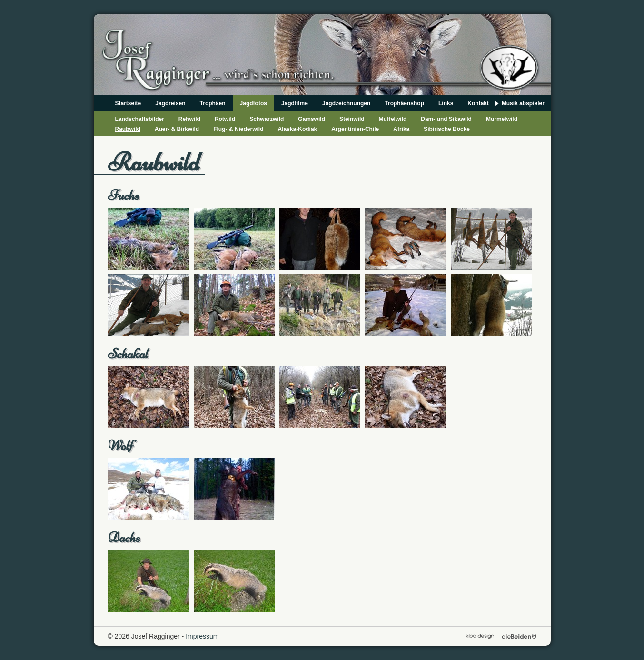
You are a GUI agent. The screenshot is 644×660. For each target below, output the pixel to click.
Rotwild (225, 119)
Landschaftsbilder (140, 119)
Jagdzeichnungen (346, 103)
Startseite (128, 103)
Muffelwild (393, 119)
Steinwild (352, 119)
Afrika (401, 129)
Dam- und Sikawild (446, 119)
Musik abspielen (524, 103)
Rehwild (189, 119)
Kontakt (478, 103)
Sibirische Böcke (447, 129)
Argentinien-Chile (355, 129)
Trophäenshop (404, 103)
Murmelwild (502, 119)
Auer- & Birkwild (177, 129)
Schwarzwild (267, 119)
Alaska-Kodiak (298, 129)
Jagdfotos (253, 103)
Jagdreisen (170, 103)
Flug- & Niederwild (238, 129)
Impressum (202, 636)
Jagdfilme (295, 103)
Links (446, 103)
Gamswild (312, 119)
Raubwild (128, 129)
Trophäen (213, 103)
